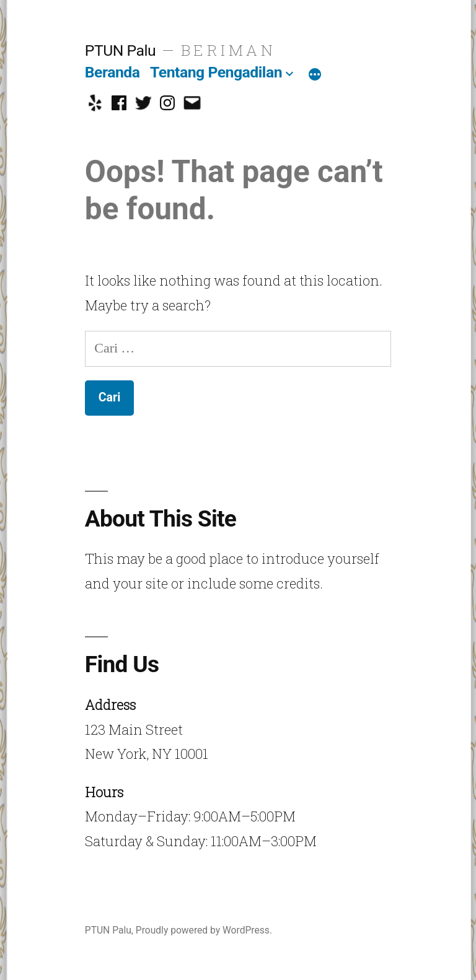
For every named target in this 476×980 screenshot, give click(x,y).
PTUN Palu (120, 50)
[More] (315, 75)
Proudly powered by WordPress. (204, 930)
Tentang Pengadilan (216, 72)
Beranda (112, 72)
